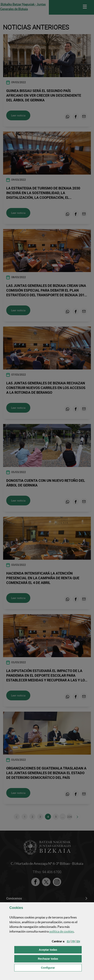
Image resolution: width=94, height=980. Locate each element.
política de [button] (62, 931)
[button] (68, 941)
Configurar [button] (61, 967)
